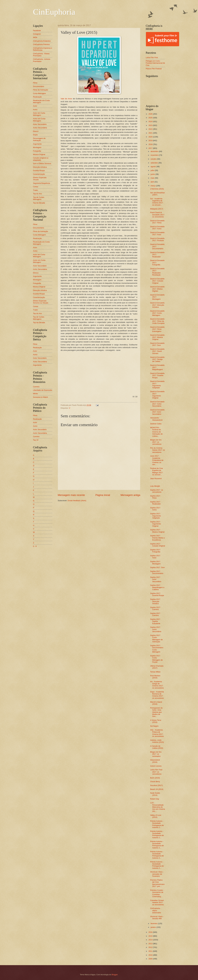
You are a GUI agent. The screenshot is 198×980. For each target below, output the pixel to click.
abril (152, 182)
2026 (151, 114)
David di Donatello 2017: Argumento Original (157, 395)
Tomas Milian (155, 672)
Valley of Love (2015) (156, 816)
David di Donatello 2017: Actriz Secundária (157, 404)
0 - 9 (35, 546)
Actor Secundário (40, 124)
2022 (151, 129)
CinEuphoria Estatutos (42, 41)
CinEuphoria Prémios (41, 44)
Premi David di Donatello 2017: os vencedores (157, 215)
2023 (151, 125)
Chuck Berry (155, 782)
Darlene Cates (156, 424)
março (153, 186)
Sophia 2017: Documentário (157, 572)
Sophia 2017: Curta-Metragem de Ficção (156, 659)
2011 (151, 951)
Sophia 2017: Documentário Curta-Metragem (157, 649)
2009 (151, 959)
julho (153, 170)
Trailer (35, 190)
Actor (35, 106)
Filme (35, 83)
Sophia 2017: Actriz (155, 509)
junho (153, 174)
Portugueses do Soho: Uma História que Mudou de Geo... (156, 712)
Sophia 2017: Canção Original (158, 545)
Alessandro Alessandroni (156, 419)
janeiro (153, 927)
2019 (151, 141)
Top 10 (36, 440)
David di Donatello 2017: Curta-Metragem (157, 313)
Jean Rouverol (156, 479)
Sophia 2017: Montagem (155, 563)
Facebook (37, 30)
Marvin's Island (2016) (156, 703)
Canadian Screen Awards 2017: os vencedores (157, 902)
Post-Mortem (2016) (155, 677)
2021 (151, 133)
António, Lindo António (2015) (157, 741)
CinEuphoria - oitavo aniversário (156, 910)
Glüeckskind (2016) (155, 761)
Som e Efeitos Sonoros (42, 163)
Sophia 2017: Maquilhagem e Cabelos (157, 587)
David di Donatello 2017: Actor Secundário (157, 412)
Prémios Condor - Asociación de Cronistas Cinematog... (157, 893)
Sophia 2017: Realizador (155, 503)
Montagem (37, 147)
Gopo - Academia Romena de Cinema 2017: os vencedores (157, 695)
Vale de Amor (66, 99)
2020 (151, 137)
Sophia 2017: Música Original (157, 531)
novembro (155, 155)
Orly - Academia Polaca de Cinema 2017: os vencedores (157, 733)
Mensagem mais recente (71, 495)
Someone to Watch (40, 397)
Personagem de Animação (39, 139)
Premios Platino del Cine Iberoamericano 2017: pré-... (157, 883)
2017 (151, 148)
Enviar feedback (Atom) (77, 501)
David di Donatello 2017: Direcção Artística (157, 305)
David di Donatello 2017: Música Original (157, 337)
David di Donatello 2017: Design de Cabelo (157, 359)
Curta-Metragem (39, 93)
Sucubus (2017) (156, 785)
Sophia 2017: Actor (155, 557)
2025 (151, 118)
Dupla (35, 135)
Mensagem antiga (130, 495)
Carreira (36, 387)
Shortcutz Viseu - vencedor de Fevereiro (157, 874)
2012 (151, 947)
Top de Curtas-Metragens (39, 198)
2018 (151, 144)
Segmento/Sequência (41, 183)
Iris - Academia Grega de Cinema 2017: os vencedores (157, 685)
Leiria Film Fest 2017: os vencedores (156, 772)
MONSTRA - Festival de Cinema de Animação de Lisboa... (156, 432)
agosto (153, 167)
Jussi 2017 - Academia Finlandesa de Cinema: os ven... (157, 460)
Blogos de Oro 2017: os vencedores (156, 442)
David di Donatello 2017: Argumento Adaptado (157, 384)
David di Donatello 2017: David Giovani (157, 351)
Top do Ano (37, 194)
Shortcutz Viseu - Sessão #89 (157, 917)
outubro (154, 159)
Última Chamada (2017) (157, 667)
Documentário (38, 86)
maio (153, 178)
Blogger (115, 975)
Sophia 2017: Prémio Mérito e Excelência (157, 538)
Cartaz (36, 187)
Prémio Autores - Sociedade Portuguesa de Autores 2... (157, 824)
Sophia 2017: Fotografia (155, 551)
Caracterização (39, 174)
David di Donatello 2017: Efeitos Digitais (157, 289)
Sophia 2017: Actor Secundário (156, 579)
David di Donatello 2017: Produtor (157, 239)
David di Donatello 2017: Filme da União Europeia (157, 321)
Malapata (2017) (157, 209)
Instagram (37, 34)
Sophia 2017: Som (157, 567)
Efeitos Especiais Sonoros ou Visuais (41, 302)
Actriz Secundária (40, 128)
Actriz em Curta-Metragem (39, 120)
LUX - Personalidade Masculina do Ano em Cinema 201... (158, 807)
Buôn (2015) (155, 778)
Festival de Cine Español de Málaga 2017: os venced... (157, 471)
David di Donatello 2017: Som (157, 344)
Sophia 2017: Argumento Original (156, 524)
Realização (37, 97)
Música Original (39, 154)
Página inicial (103, 495)
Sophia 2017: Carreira (155, 608)
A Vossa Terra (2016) (156, 721)
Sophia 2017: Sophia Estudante (155, 621)
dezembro (155, 151)
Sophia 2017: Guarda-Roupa (157, 594)
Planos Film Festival (154, 69)
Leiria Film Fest (152, 57)
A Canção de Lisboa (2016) (157, 747)
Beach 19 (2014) (157, 789)
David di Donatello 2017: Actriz (157, 228)
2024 (151, 122)
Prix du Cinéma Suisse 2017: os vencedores (158, 450)
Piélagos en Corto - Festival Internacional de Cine (155, 63)
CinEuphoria (54, 12)
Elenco (36, 131)
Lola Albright (155, 486)
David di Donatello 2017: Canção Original (157, 281)
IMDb (35, 37)
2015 (151, 936)
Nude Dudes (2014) (155, 794)
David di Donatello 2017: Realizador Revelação (157, 272)
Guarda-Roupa (39, 171)
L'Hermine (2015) (157, 189)
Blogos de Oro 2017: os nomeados (156, 754)
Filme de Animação (41, 90)
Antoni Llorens (156, 766)
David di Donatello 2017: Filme (157, 222)
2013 (151, 944)
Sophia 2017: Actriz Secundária (156, 629)
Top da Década (39, 203)
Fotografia (37, 151)
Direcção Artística (40, 167)
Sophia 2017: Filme (155, 497)
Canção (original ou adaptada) (41, 159)
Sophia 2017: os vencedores (157, 491)
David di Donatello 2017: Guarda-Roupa (157, 375)
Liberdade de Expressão (43, 390)
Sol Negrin (154, 726)
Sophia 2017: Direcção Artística (155, 601)
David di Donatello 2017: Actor (157, 234)
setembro (154, 163)
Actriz (35, 110)
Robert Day (155, 799)
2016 (151, 932)
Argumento (37, 144)
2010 (151, 955)
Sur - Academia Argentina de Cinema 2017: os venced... (157, 202)
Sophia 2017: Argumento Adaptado (156, 516)
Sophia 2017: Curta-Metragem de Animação (156, 638)
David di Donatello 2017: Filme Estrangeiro (157, 329)
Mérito (35, 394)
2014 (151, 940)
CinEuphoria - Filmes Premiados (41, 55)
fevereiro (154, 923)
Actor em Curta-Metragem (39, 114)
